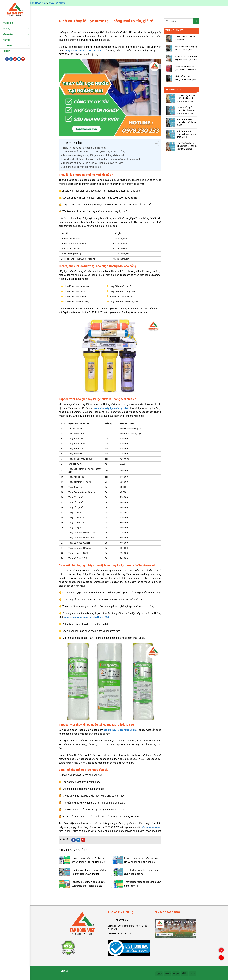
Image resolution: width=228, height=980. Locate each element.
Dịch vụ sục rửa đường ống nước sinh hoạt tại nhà (186, 48)
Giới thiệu (8, 46)
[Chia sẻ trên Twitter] (78, 840)
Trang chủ (8, 24)
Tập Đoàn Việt (38, 3)
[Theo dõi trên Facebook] (7, 60)
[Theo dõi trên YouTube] (23, 60)
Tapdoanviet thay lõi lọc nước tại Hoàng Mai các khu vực (93, 163)
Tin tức (6, 40)
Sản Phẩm (8, 35)
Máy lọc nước (57, 3)
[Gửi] (196, 21)
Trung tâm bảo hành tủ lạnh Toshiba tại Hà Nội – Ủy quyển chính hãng (185, 69)
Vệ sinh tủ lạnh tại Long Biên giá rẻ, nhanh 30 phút (185, 78)
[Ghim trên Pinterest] (83, 840)
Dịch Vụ (6, 29)
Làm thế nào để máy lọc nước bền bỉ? (83, 167)
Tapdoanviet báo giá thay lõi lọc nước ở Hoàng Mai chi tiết (94, 155)
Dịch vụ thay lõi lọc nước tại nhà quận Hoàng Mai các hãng (94, 152)
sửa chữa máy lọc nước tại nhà (111, 408)
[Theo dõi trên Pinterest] (15, 60)
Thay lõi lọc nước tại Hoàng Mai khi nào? (84, 148)
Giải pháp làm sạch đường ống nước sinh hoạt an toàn (186, 58)
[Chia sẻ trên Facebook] (73, 840)
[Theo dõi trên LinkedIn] (19, 60)
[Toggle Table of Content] (155, 143)
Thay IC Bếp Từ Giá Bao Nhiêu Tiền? (185, 38)
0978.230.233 (124, 934)
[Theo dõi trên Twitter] (11, 60)
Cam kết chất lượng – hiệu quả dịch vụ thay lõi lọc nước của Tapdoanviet (101, 159)
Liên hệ (6, 52)
